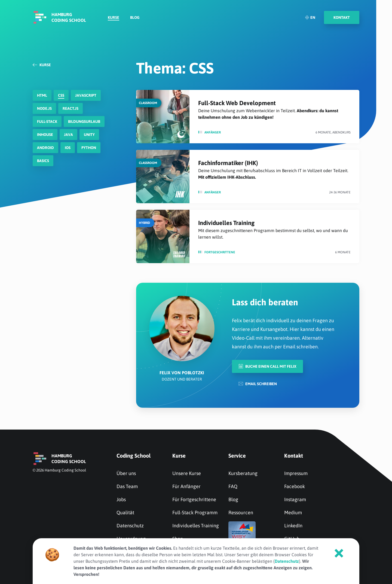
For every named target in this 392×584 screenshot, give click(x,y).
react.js (71, 108)
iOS (68, 148)
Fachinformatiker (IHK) (228, 163)
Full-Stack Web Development (237, 103)
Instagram (295, 499)
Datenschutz (130, 526)
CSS (61, 95)
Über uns (126, 473)
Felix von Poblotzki (182, 373)
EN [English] (310, 18)
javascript (86, 95)
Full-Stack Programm (195, 512)
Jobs (121, 499)
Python (89, 148)
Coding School (134, 456)
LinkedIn (293, 526)
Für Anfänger (186, 486)
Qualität (125, 512)
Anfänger (213, 132)
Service (237, 456)
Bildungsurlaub (84, 121)
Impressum (296, 473)
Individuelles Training (226, 223)
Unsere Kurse (187, 473)
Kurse (114, 18)
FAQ (233, 486)
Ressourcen (241, 512)
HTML (42, 95)
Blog (135, 18)
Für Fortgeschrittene (194, 499)
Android (45, 148)
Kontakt (294, 456)
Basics (43, 161)
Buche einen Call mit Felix (267, 366)
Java (68, 135)
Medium (293, 512)
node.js (44, 108)
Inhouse (45, 135)
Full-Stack (47, 121)
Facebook (295, 486)
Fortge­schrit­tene (220, 252)
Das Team (127, 486)
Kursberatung (243, 473)
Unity (89, 135)
